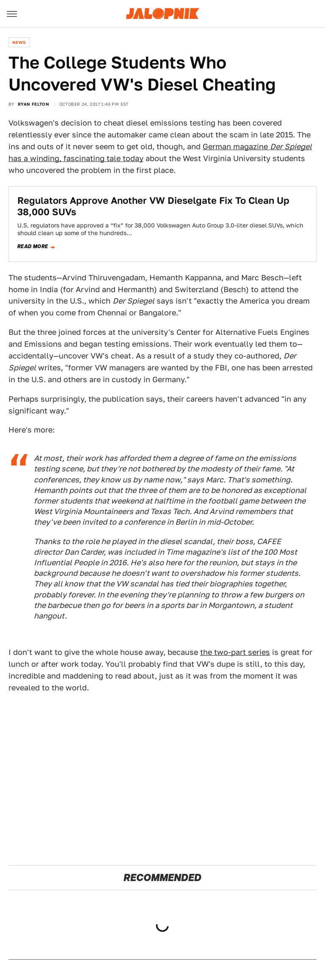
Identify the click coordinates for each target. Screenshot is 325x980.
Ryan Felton (33, 104)
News (19, 42)
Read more (33, 246)
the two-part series (235, 652)
